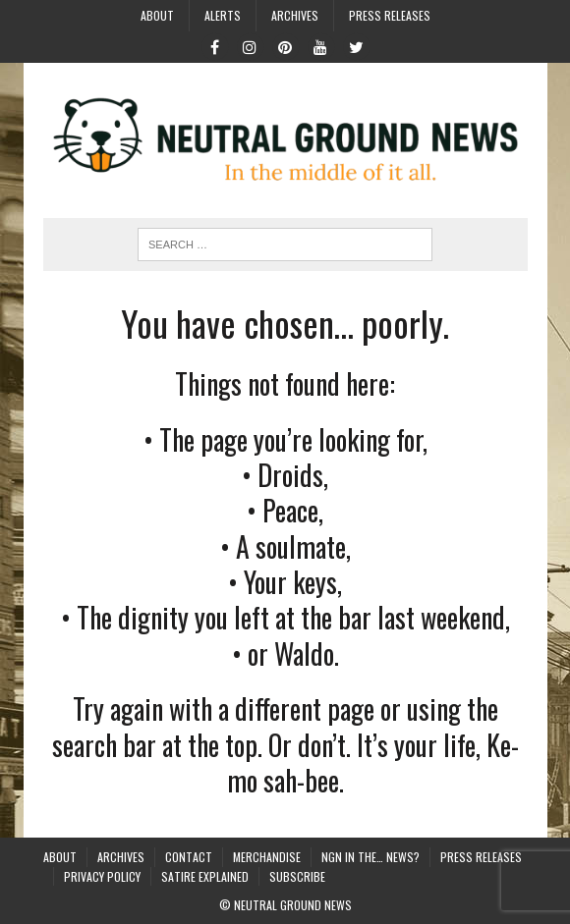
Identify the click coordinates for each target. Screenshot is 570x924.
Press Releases (390, 15)
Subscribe (297, 876)
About (157, 15)
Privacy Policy (102, 876)
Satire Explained (205, 876)
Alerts (223, 15)
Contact (189, 857)
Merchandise (267, 857)
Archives (295, 15)
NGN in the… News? (370, 857)
